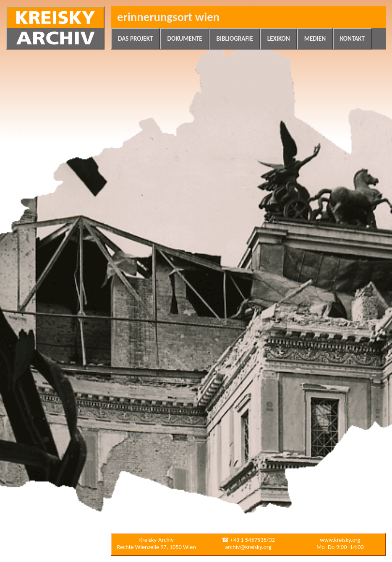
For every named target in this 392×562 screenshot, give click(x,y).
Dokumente (184, 39)
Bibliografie (235, 39)
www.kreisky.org (340, 540)
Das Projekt (135, 39)
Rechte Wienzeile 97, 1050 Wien (157, 547)
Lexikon (279, 39)
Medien (315, 39)
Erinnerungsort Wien (168, 17)
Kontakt (352, 39)
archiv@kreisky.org (248, 547)
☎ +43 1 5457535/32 (248, 540)
